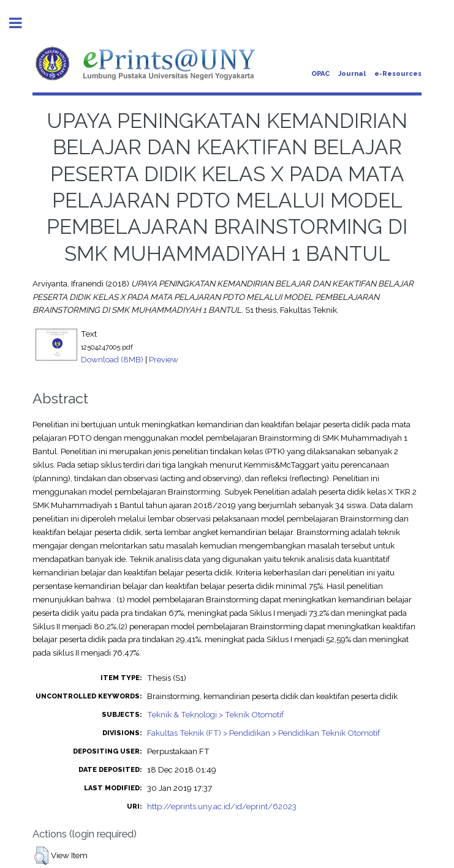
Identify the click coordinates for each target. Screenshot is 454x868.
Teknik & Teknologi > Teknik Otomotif (215, 714)
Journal (352, 74)
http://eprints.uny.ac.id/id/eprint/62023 (222, 806)
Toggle (22, 23)
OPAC (320, 74)
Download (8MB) (112, 359)
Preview (164, 359)
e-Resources (398, 74)
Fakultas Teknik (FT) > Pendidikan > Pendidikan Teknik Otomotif (263, 733)
